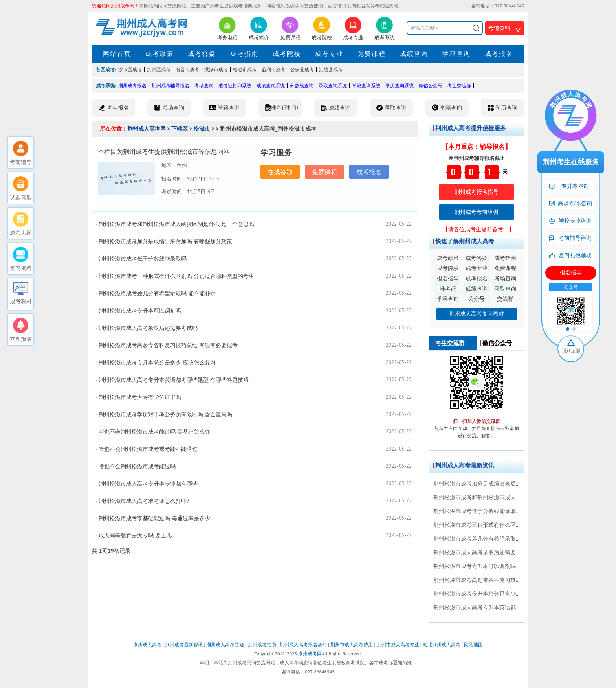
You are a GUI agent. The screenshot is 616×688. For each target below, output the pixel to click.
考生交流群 (459, 86)
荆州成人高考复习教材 (477, 314)
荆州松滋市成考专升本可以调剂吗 (140, 311)
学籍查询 (456, 53)
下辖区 (180, 129)
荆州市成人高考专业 (398, 645)
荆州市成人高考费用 (352, 645)
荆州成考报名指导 (477, 192)
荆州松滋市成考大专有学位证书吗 (140, 397)
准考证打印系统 (235, 86)
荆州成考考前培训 (477, 212)
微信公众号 (431, 86)
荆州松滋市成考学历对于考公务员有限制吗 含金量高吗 (165, 414)
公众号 (477, 299)
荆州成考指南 (262, 645)
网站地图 (473, 645)
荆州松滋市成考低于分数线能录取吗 (143, 259)
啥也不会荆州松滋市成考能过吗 (137, 466)
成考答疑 (202, 53)
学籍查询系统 (366, 86)
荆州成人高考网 (147, 129)
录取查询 (505, 289)
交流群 (505, 299)
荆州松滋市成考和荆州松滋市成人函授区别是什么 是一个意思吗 (176, 224)
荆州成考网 (310, 654)
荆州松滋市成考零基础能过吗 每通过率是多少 (154, 518)
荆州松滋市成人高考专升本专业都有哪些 (148, 484)
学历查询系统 (400, 86)
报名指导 (448, 278)
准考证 (448, 289)
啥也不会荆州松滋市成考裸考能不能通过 (148, 449)
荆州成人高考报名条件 (303, 645)
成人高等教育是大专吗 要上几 (135, 535)
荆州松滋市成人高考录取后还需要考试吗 (148, 328)
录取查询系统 (333, 86)
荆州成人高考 (147, 645)
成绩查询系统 (271, 86)
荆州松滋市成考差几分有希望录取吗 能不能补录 (157, 293)
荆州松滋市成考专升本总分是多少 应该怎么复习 (157, 362)
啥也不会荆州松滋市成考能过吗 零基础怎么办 (154, 432)
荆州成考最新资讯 (184, 645)
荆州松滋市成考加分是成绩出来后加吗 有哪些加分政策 (165, 241)
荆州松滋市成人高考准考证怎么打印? (144, 501)
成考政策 (159, 53)
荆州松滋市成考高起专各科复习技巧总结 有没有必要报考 (168, 345)
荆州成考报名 (132, 86)
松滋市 (202, 129)
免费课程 (372, 53)
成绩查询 (414, 53)
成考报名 (499, 53)
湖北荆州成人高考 (442, 645)
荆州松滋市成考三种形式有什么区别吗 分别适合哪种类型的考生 (176, 276)
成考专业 (329, 53)
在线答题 (280, 172)
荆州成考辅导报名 (170, 86)
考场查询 (204, 86)
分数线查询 (302, 86)
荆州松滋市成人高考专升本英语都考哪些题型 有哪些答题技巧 (174, 380)
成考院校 (287, 53)
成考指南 (244, 53)
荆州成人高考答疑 (225, 645)
